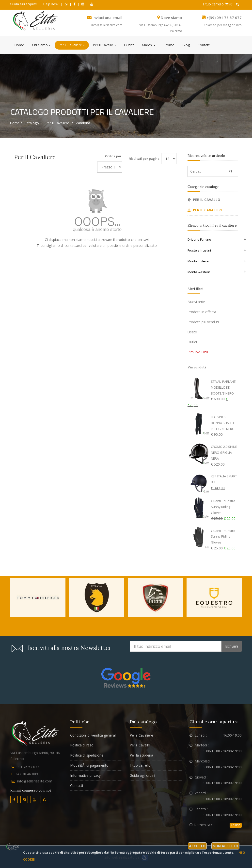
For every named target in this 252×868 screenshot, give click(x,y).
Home (19, 45)
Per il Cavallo (104, 45)
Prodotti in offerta (202, 312)
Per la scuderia (141, 755)
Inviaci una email (107, 18)
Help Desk (51, 4)
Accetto (197, 846)
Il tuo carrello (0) (218, 4)
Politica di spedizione (87, 755)
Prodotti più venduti (203, 322)
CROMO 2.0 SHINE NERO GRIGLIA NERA (224, 452)
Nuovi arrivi (197, 302)
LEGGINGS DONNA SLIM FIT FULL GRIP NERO (223, 423)
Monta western (217, 272)
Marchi (149, 45)
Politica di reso (82, 745)
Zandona (83, 123)
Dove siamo (171, 18)
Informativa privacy (85, 775)
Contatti (204, 45)
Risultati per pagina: (144, 158)
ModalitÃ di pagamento (89, 765)
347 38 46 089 (27, 774)
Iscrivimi (232, 646)
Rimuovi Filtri (198, 352)
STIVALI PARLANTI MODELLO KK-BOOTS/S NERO (224, 387)
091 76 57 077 (28, 767)
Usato (192, 332)
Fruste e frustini (217, 250)
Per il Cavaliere (72, 45)
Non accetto (225, 846)
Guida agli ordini (142, 775)
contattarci (73, 245)
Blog (186, 45)
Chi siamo (41, 45)
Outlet (129, 45)
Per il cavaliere (57, 123)
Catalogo (32, 123)
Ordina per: (114, 156)
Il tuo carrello (140, 765)
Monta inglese (217, 261)
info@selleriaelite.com (107, 25)
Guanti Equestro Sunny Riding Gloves (223, 507)
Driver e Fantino (217, 239)
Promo (169, 45)
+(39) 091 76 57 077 (224, 18)
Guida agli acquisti (24, 4)
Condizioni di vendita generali (93, 735)
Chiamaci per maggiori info (223, 25)
